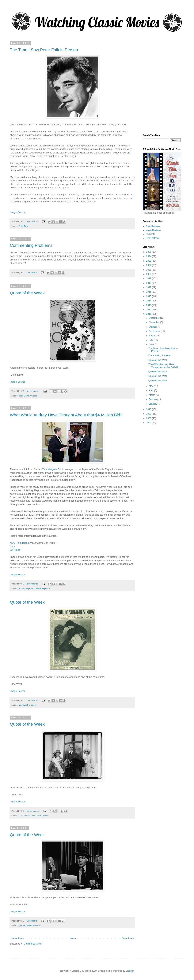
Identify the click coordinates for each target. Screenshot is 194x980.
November (155, 322)
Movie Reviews (153, 230)
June (152, 344)
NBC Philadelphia (20, 543)
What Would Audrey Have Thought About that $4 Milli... (164, 366)
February (154, 399)
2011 (149, 314)
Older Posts (128, 938)
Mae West (23, 705)
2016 (149, 292)
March (152, 395)
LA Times (15, 550)
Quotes (34, 396)
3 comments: (33, 221)
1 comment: (32, 272)
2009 (149, 414)
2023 (149, 261)
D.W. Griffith (24, 816)
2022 (149, 265)
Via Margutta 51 (52, 469)
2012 (149, 310)
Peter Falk (23, 226)
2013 (149, 305)
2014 (149, 301)
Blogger (130, 971)
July (151, 340)
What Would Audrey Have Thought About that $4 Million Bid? (66, 415)
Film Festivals (152, 238)
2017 (149, 287)
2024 (149, 256)
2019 (149, 278)
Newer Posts (17, 938)
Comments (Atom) (33, 944)
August (153, 336)
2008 (149, 418)
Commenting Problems (31, 245)
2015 (149, 296)
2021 (149, 270)
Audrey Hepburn (26, 588)
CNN (13, 546)
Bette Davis (24, 396)
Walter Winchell (34, 925)
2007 (149, 423)
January (153, 404)
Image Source (18, 212)
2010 (149, 409)
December (155, 318)
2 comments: (33, 584)
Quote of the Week (27, 293)
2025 (149, 252)
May (151, 386)
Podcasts (150, 234)
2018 (149, 283)
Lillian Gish (36, 816)
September (155, 331)
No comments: (34, 391)
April (152, 390)
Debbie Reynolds (42, 588)
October (153, 327)
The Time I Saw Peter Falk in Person (44, 50)
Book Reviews (153, 226)
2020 (149, 274)
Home (73, 938)
